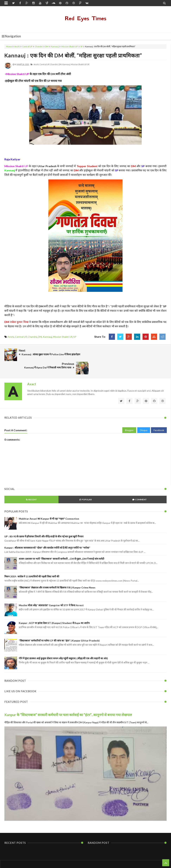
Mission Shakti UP (70, 46)
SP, (88, 64)
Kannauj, (66, 64)
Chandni (39, 46)
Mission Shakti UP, (79, 64)
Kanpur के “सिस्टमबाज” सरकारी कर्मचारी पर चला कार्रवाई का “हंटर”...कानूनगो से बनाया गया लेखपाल (68, 701)
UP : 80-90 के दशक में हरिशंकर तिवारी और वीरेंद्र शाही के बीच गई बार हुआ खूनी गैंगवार (44, 523)
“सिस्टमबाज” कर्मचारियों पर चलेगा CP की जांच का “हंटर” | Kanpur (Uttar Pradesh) (59, 627)
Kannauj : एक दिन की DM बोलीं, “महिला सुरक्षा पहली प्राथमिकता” (73, 55)
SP (81, 46)
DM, (60, 64)
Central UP (27, 46)
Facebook (159, 416)
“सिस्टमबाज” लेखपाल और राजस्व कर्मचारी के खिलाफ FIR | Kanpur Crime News (57, 574)
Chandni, (54, 64)
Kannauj (55, 46)
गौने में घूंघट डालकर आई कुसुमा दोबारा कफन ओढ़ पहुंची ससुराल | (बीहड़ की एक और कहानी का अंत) (63, 644)
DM (47, 46)
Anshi (17, 46)
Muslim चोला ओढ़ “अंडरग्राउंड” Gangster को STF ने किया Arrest (51, 591)
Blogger (129, 416)
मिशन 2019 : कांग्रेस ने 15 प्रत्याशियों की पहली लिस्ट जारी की (32, 563)
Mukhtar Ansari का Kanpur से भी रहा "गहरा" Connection (49, 505)
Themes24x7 (119, 859)
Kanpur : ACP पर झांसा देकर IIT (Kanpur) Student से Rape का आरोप (54, 609)
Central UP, (45, 64)
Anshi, (36, 64)
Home (9, 46)
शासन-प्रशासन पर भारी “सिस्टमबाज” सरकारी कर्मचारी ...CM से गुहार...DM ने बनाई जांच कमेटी (62, 545)
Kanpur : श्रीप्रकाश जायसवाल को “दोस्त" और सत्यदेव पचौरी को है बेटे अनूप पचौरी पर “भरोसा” (47, 534)
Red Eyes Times (86, 18)
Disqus (144, 416)
